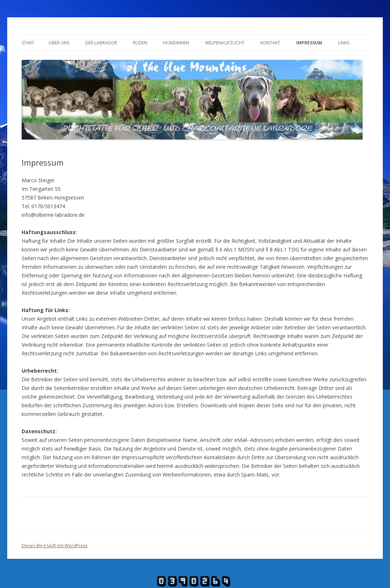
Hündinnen (176, 43)
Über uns (59, 43)
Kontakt (270, 43)
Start (28, 43)
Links (344, 43)
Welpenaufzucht (225, 43)
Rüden (140, 43)
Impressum (309, 43)
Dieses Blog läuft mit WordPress (55, 546)
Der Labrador (101, 43)
